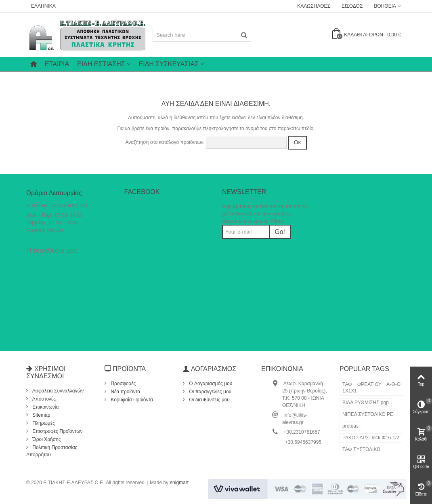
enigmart (179, 483)
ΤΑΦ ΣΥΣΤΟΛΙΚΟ (361, 449)
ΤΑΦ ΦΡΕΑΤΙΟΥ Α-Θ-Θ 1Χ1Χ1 (371, 388)
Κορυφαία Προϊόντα (131, 400)
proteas (350, 426)
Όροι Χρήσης (46, 439)
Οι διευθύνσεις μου (209, 400)
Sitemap (41, 415)
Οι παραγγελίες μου (210, 392)
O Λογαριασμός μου (210, 384)
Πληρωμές (43, 423)
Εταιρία (57, 64)
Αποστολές (43, 399)
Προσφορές (123, 384)
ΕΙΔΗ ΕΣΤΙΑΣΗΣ (101, 64)
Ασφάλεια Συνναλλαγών (57, 391)
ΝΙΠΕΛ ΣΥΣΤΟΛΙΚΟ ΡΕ (368, 414)
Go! (280, 232)
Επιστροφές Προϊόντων (57, 431)
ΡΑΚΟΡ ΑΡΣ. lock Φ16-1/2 (371, 438)
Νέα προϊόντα (125, 392)
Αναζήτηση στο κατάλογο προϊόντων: (165, 142)
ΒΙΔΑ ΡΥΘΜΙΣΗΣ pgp (366, 403)
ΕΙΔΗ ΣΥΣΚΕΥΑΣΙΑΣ (169, 64)
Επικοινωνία (45, 407)
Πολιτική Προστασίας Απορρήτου (52, 451)
